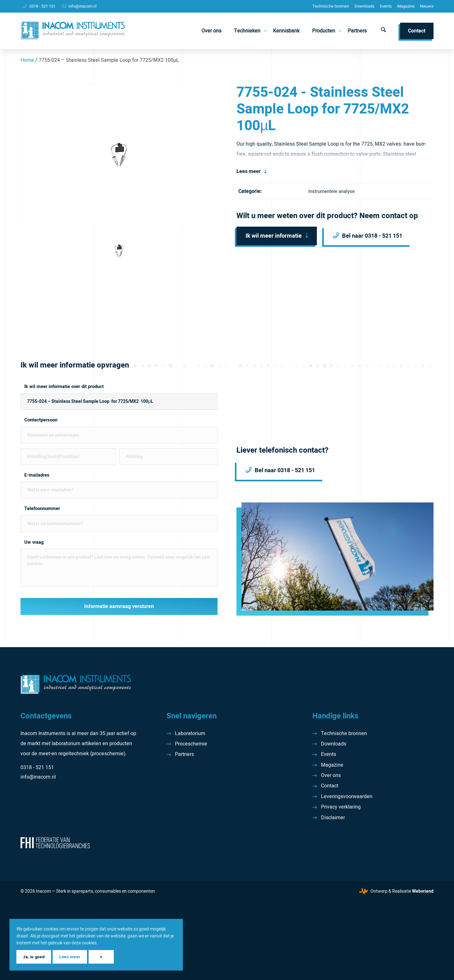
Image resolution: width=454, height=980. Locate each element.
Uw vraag (34, 542)
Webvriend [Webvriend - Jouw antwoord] (423, 891)
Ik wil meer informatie (274, 236)
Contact (330, 786)
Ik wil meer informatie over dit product (64, 387)
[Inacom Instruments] (73, 31)
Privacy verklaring (341, 807)
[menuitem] (331, 6)
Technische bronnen (331, 6)
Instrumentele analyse (332, 191)
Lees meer (249, 171)
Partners (184, 754)
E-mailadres (37, 475)
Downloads (364, 6)
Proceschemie (191, 744)
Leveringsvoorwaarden (347, 797)
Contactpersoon (41, 420)
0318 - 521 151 (42, 6)
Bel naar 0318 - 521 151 (372, 236)
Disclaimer (333, 818)
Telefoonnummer (42, 509)
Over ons (331, 775)
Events (386, 6)
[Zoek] (383, 31)
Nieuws (427, 6)
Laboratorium (190, 734)
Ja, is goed (34, 957)
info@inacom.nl (82, 6)
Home (27, 60)
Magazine (406, 6)
